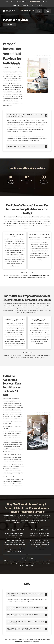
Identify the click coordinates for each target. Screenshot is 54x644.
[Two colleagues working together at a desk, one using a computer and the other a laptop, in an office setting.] (37, 75)
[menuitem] (7, 2)
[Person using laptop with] (37, 428)
